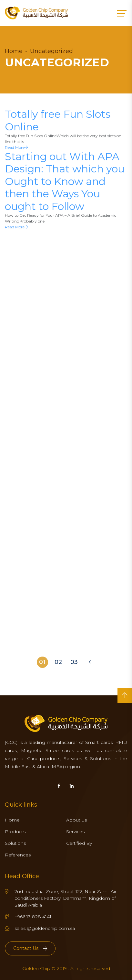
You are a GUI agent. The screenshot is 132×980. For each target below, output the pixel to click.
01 (42, 662)
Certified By (79, 843)
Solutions (15, 843)
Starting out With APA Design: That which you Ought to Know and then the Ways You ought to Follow (65, 182)
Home (14, 51)
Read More (16, 148)
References (18, 855)
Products (15, 832)
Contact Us (30, 948)
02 (58, 662)
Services (75, 832)
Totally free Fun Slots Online (58, 121)
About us (76, 820)
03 (74, 662)
